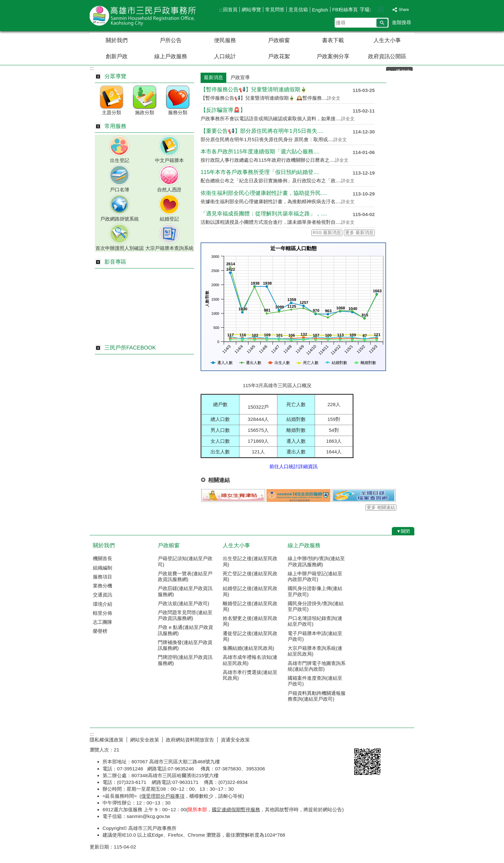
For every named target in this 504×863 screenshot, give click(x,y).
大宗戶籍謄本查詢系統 (169, 248)
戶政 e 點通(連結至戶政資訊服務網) (185, 630)
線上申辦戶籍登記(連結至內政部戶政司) (315, 576)
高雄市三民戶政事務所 (144, 16)
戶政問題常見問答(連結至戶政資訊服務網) (185, 615)
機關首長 (103, 558)
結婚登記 (169, 219)
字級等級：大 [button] (387, 9)
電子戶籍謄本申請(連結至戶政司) (315, 636)
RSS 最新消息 (327, 233)
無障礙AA (391, 739)
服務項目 (103, 577)
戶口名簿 (120, 190)
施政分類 (145, 112)
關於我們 (117, 40)
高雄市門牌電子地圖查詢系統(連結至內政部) (317, 666)
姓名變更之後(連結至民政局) (250, 621)
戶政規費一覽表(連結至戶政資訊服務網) (185, 576)
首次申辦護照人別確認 (120, 248)
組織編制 (103, 568)
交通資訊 (103, 595)
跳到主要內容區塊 (3, 3)
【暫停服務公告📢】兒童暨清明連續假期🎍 (254, 90)
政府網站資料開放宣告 (190, 740)
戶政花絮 (279, 56)
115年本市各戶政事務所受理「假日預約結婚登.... (260, 172)
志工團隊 (103, 622)
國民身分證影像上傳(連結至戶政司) (315, 591)
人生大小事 (387, 40)
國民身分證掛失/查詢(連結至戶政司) (316, 606)
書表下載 (333, 40)
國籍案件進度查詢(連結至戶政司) (315, 681)
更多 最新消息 (359, 233)
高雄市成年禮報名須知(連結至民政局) (250, 660)
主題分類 (112, 112)
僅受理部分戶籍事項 (163, 796)
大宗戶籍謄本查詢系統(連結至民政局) (315, 651)
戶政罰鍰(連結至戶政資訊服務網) (185, 591)
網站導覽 (251, 9)
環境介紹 (103, 604)
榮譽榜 (100, 631)
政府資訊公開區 (387, 56)
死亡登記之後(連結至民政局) (250, 576)
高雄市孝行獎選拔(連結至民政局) (250, 675)
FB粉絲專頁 (345, 9)
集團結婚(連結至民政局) (248, 648)
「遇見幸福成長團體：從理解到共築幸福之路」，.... (264, 214)
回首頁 (230, 9)
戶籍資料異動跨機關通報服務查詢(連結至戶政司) (317, 696)
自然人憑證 (169, 190)
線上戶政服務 (171, 56)
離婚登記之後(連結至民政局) (250, 606)
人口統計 (225, 56)
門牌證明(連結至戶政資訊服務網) (185, 660)
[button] (382, 23)
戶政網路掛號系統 (120, 219)
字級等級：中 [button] (381, 9)
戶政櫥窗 (279, 40)
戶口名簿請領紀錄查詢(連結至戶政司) (315, 621)
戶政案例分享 (333, 56)
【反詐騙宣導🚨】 (223, 110)
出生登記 (120, 160)
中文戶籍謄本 (169, 160)
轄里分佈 (103, 613)
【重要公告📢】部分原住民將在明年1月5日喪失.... (262, 131)
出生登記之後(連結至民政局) (250, 561)
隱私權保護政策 (107, 740)
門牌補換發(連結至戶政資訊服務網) (185, 645)
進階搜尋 (401, 22)
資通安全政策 (235, 740)
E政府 (359, 738)
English (320, 10)
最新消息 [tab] (213, 77)
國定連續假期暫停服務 (236, 809)
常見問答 (275, 9)
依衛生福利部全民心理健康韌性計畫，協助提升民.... (264, 193)
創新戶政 (117, 56)
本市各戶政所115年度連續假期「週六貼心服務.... (260, 152)
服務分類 (178, 112)
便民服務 (225, 40)
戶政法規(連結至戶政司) (184, 603)
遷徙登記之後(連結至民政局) (250, 636)
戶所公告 (171, 40)
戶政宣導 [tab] (240, 77)
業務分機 (103, 586)
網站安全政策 (145, 740)
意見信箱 (298, 9)
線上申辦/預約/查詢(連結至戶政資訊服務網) (316, 561)
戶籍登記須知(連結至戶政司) (185, 561)
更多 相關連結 (381, 508)
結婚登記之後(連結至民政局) (250, 591)
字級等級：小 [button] (374, 9)
